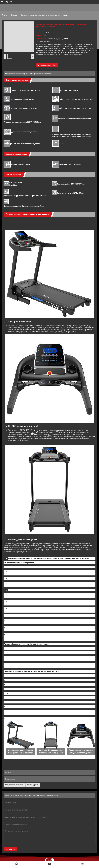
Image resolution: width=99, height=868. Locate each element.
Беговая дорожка (33, 785)
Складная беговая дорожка (14, 785)
